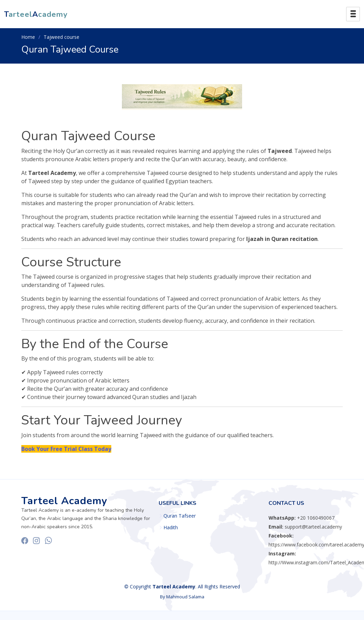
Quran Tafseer (180, 516)
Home (28, 37)
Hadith (171, 528)
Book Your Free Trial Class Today (66, 449)
